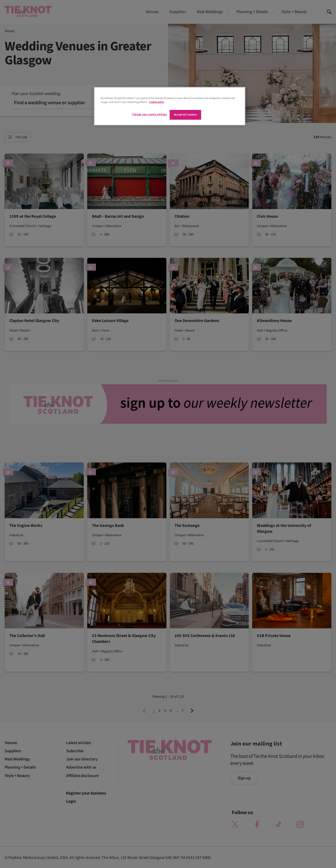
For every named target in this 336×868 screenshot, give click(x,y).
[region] (170, 106)
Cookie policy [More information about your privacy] (157, 102)
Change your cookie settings (149, 114)
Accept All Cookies (185, 115)
